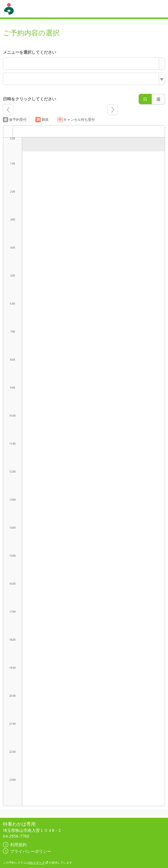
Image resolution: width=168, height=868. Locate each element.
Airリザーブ (39, 862)
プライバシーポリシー (27, 851)
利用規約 (15, 845)
